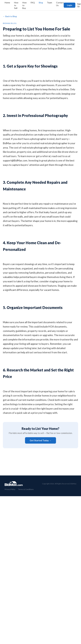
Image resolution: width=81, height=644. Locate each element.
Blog (41, 3)
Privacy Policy (10, 489)
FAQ (33, 3)
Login (70, 5)
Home (7, 3)
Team (50, 3)
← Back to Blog (10, 16)
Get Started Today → (40, 440)
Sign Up (79, 5)
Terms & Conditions (26, 489)
